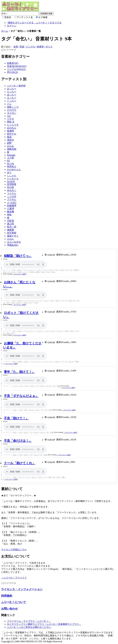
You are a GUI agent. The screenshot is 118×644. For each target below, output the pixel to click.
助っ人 (34, 477)
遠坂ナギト (13, 236)
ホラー (51, 270)
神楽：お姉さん (17, 303)
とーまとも (13, 179)
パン (9, 104)
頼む (53, 272)
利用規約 (7, 596)
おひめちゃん (14, 169)
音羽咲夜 (12, 184)
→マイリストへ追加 (19, 274)
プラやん (12, 199)
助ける (31, 410)
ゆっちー (12, 95)
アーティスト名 (25, 17)
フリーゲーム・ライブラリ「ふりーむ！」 (29, 621)
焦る (43, 272)
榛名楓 (10, 212)
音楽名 (8, 17)
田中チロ (12, 134)
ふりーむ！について (14, 602)
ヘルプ (45, 270)
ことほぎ (12, 196)
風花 (9, 137)
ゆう (9, 172)
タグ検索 (43, 17)
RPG (14, 270)
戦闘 (50, 477)
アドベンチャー (29, 270)
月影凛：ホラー (23, 272)
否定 (52, 301)
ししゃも (12, 176)
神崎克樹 (12, 149)
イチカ (10, 119)
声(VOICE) (12, 72)
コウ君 (10, 158)
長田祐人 (12, 166)
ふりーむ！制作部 (16, 86)
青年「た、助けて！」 (19, 372)
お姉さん (20, 301)
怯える (13, 272)
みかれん (12, 128)
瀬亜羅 (10, 230)
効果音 (40, 47)
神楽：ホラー (28, 303)
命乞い (63, 270)
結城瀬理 (12, 205)
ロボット (60, 331)
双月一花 (12, 227)
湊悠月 (10, 140)
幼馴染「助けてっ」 (18, 256)
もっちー (12, 92)
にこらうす (13, 125)
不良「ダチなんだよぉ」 (21, 396)
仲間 (26, 410)
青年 (58, 386)
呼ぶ (57, 270)
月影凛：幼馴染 (35, 272)
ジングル (31, 47)
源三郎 (10, 224)
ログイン (12, 26)
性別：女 (6, 272)
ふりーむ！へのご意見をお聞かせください (29, 627)
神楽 (9, 215)
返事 (36, 303)
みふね (10, 163)
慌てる (49, 386)
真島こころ (13, 107)
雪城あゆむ (13, 245)
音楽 (22, 47)
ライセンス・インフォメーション (22, 589)
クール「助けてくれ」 (20, 463)
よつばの (12, 202)
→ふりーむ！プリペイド (14, 578)
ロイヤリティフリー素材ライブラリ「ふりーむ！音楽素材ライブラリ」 (44, 624)
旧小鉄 (10, 187)
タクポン (12, 113)
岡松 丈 (11, 122)
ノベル (39, 270)
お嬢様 (20, 362)
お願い (20, 270)
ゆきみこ (12, 190)
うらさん (12, 193)
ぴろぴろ (12, 110)
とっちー (12, 101)
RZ (8, 161)
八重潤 (10, 209)
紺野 (9, 143)
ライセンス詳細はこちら (14, 549)
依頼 (66, 331)
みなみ (10, 146)
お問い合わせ (9, 609)
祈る (48, 272)
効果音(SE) (13, 63)
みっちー (12, 89)
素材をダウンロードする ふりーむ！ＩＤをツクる (35, 23)
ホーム (5, 31)
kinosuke (11, 155)
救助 (8, 333)
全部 (16, 47)
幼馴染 (76, 270)
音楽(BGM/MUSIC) (17, 66)
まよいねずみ (14, 242)
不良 (21, 410)
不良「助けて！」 (16, 418)
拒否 (8, 303)
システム (39, 331)
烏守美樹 (12, 233)
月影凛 (10, 221)
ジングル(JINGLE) (16, 69)
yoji (9, 116)
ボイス (49, 47)
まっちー (12, 98)
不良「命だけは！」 (18, 441)
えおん (10, 239)
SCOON (11, 181)
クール (21, 477)
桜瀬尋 (10, 131)
